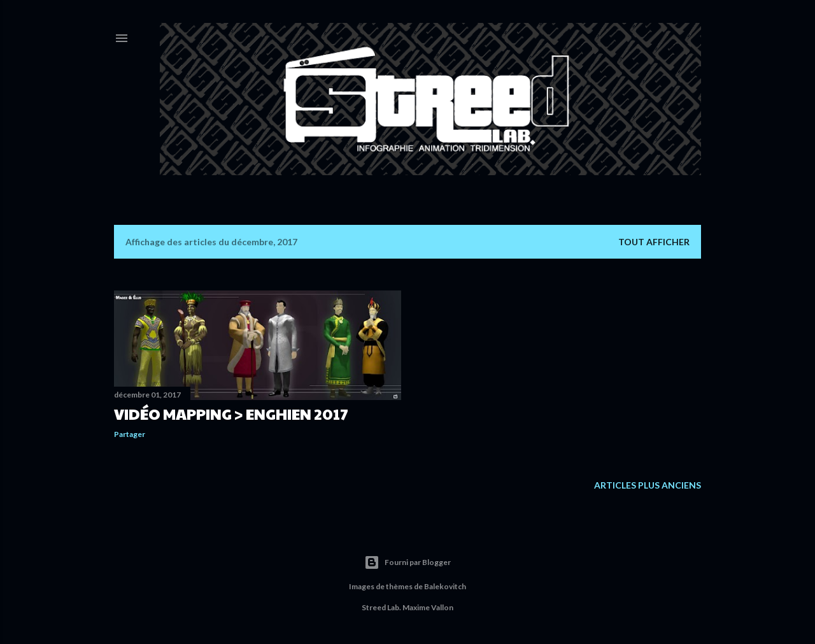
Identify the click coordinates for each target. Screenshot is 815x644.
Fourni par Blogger (407, 562)
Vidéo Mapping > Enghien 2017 (231, 413)
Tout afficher (654, 242)
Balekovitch (445, 586)
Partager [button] (130, 434)
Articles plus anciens (648, 485)
